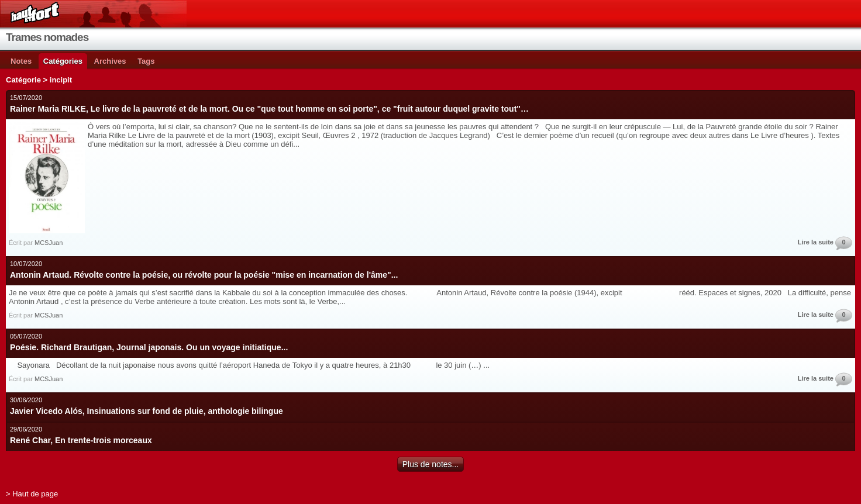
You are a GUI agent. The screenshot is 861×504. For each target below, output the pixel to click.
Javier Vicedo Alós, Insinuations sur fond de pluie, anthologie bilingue (147, 411)
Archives (110, 61)
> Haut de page (32, 494)
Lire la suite (816, 242)
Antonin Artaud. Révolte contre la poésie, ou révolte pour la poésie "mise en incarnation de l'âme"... (204, 275)
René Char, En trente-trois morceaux (81, 440)
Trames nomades (47, 37)
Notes (21, 61)
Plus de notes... (431, 464)
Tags (146, 61)
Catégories (63, 61)
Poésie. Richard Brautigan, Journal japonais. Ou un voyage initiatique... (149, 347)
